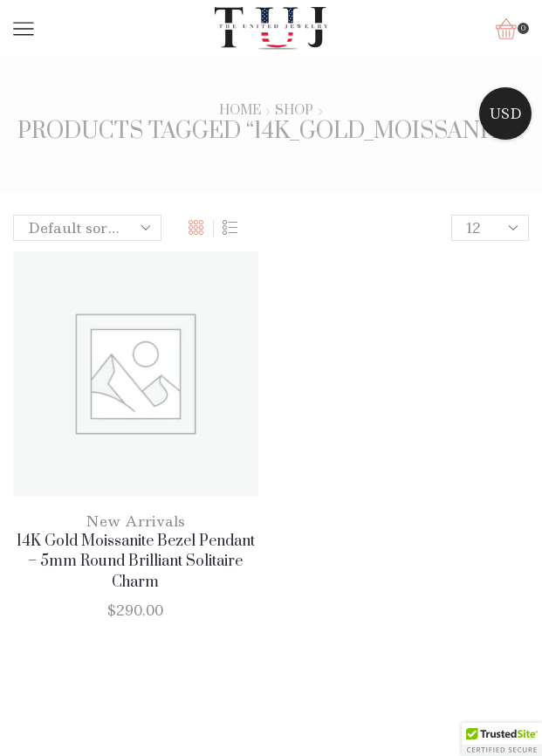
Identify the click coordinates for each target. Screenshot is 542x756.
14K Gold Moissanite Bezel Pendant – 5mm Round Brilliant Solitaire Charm (136, 562)
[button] (502, 739)
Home (240, 111)
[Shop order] (87, 228)
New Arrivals (135, 521)
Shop (294, 111)
